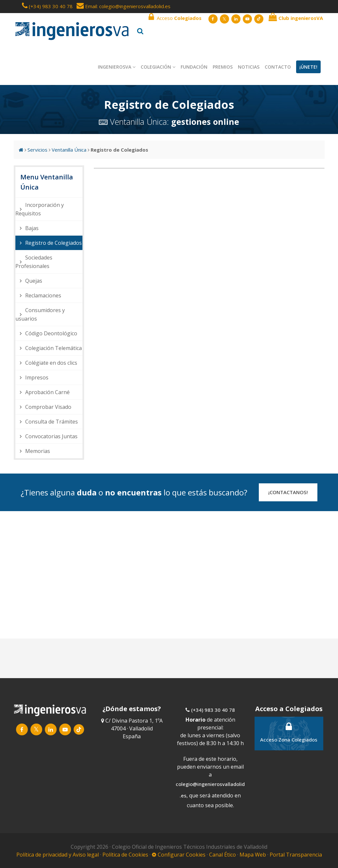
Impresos (37, 377)
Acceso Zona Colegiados (289, 732)
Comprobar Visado (48, 407)
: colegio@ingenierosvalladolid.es (134, 6)
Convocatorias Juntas (51, 436)
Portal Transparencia (296, 855)
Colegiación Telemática (53, 348)
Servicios (37, 150)
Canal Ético (222, 855)
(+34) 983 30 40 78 (51, 6)
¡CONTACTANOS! (288, 492)
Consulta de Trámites (52, 422)
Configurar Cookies (179, 855)
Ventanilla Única (69, 150)
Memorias (38, 451)
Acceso (175, 17)
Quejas (34, 281)
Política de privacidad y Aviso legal (58, 855)
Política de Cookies (126, 855)
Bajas (32, 228)
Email (87, 6)
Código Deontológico (51, 333)
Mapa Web (253, 855)
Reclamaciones (43, 295)
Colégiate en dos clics (51, 363)
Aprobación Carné (47, 392)
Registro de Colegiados (53, 243)
